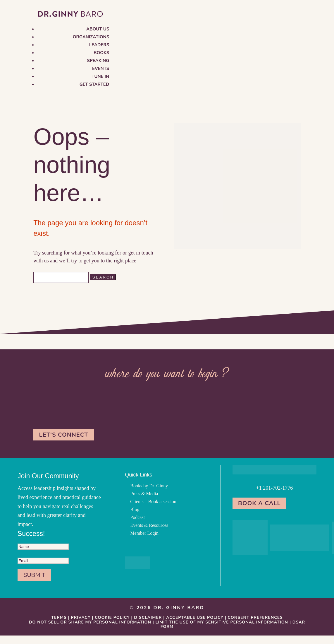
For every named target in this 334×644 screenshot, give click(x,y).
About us (98, 29)
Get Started (94, 84)
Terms (59, 617)
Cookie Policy (112, 617)
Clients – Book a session (153, 502)
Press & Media (144, 494)
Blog (135, 509)
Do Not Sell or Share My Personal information (90, 622)
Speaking (98, 61)
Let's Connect (64, 435)
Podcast (137, 517)
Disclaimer (148, 617)
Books (101, 53)
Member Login (144, 533)
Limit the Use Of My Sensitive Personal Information (222, 622)
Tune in (100, 76)
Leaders (99, 45)
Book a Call (260, 503)
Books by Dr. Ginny (149, 486)
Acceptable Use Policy (195, 617)
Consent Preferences (255, 617)
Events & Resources (149, 525)
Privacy (81, 617)
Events (101, 69)
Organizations (91, 37)
